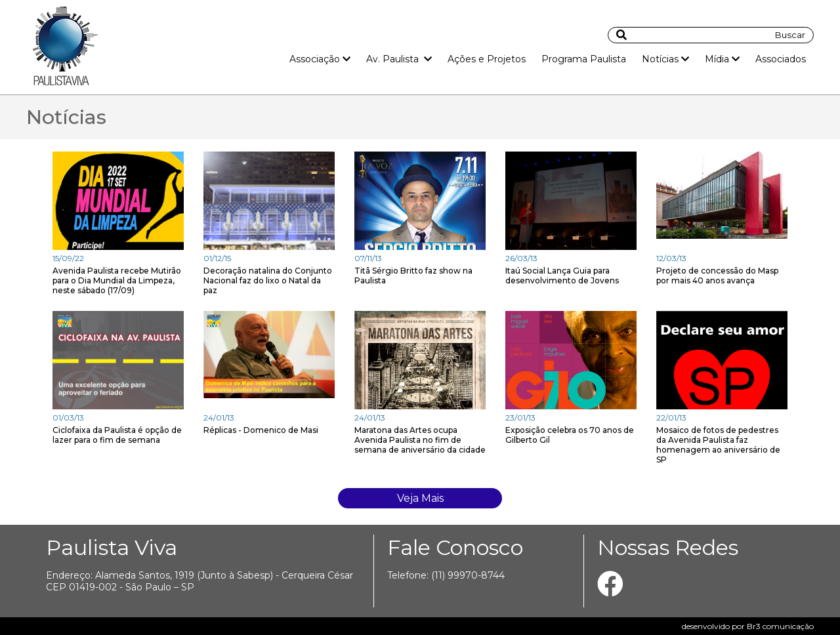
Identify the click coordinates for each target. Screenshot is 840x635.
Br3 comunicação (780, 626)
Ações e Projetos (487, 59)
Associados (781, 59)
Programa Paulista (584, 59)
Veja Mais (420, 498)
